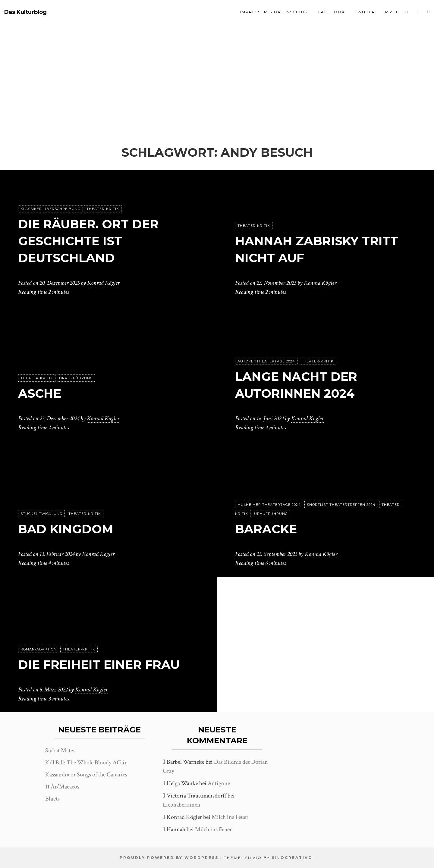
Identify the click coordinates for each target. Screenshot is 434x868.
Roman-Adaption (39, 649)
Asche (40, 393)
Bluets (52, 799)
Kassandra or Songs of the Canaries (86, 775)
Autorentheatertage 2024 (266, 361)
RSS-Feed (397, 12)
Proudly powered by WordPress (169, 858)
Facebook (332, 12)
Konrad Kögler (103, 283)
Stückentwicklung (41, 514)
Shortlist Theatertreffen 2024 (341, 505)
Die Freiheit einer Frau (99, 664)
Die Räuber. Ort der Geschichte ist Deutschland (88, 241)
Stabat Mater (60, 750)
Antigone (219, 783)
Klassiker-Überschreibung (50, 209)
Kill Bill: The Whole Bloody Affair (86, 763)
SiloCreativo (292, 858)
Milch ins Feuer (230, 817)
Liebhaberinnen (182, 805)
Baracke (266, 529)
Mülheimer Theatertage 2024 (269, 505)
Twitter (365, 12)
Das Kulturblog (25, 12)
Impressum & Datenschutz (274, 12)
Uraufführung (76, 378)
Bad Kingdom (66, 529)
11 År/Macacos (62, 787)
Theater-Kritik (103, 209)
